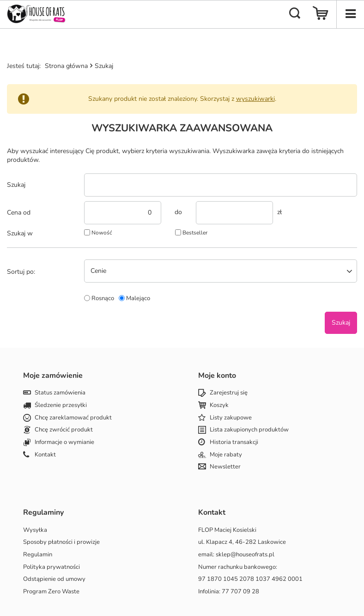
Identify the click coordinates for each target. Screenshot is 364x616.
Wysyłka (35, 530)
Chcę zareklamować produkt (73, 418)
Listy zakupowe (231, 418)
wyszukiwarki (255, 99)
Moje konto (217, 376)
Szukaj (16, 185)
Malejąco (138, 298)
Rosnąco (103, 298)
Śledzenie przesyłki (61, 406)
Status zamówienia (60, 393)
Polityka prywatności (52, 567)
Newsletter (225, 467)
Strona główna (66, 66)
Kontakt (45, 455)
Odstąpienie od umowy (54, 579)
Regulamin (38, 555)
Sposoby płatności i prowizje (61, 542)
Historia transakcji (234, 443)
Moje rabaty (226, 455)
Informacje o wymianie (64, 443)
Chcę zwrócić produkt (64, 430)
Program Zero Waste (51, 592)
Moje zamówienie (53, 376)
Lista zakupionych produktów (249, 430)
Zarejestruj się (229, 393)
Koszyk (219, 406)
